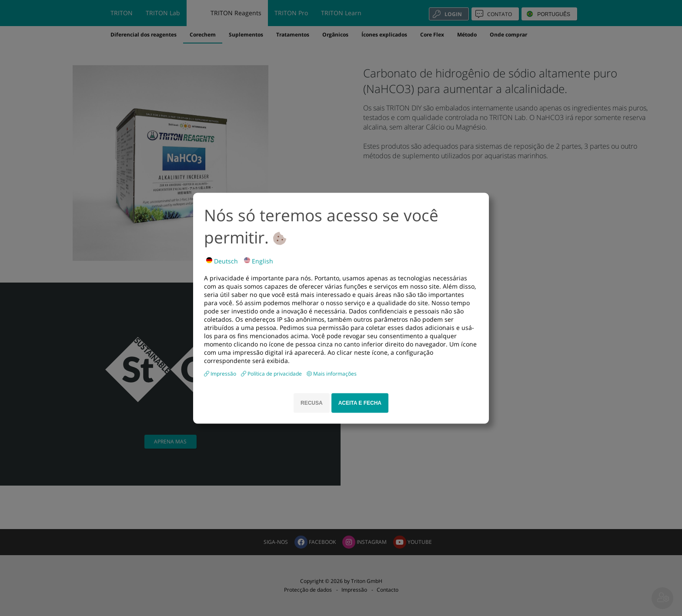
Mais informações (335, 373)
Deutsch (222, 261)
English (259, 261)
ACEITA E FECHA (360, 403)
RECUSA (312, 403)
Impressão (224, 373)
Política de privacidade (275, 373)
